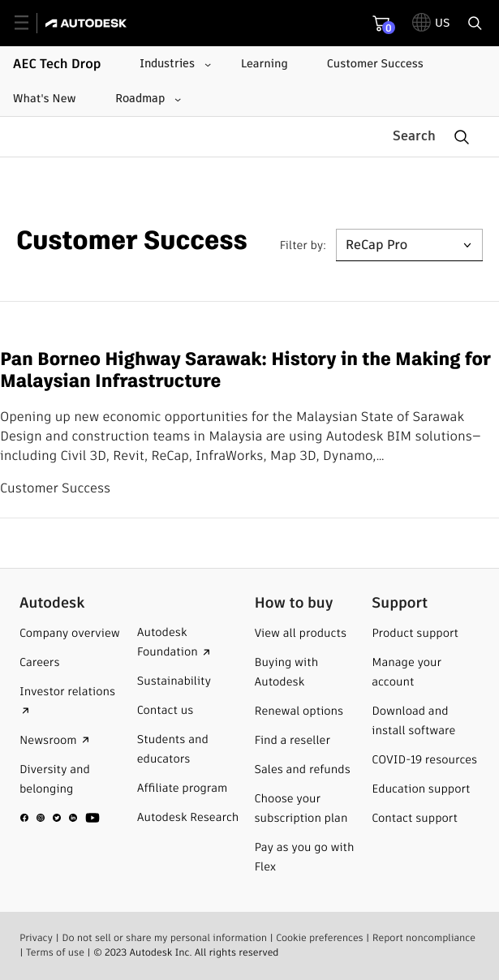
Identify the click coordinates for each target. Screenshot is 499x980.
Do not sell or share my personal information (164, 938)
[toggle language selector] (431, 23)
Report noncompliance (424, 938)
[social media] (60, 818)
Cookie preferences (320, 938)
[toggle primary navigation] (30, 23)
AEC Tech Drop (57, 64)
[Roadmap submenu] (146, 99)
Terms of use (55, 953)
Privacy (36, 938)
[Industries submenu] (174, 64)
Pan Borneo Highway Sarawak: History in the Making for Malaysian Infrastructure (245, 370)
